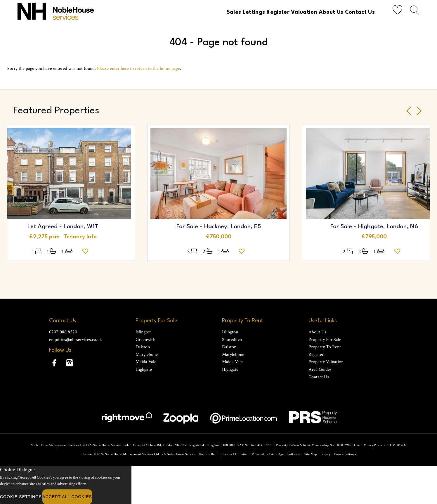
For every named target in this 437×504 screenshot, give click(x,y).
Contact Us (359, 12)
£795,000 (374, 237)
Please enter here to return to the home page (138, 69)
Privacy (325, 454)
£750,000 (219, 237)
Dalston (143, 347)
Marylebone (147, 355)
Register (263, 12)
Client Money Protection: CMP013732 (380, 445)
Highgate (144, 369)
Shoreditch (232, 340)
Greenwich (145, 340)
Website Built (208, 454)
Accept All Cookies (67, 497)
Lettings (235, 12)
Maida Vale (146, 362)
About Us (325, 12)
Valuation (294, 12)
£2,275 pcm (47, 237)
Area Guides (320, 369)
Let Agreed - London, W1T (63, 227)
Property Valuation (326, 362)
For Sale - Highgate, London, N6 (374, 227)
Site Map (311, 454)
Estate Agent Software (284, 454)
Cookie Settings (345, 454)
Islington (144, 332)
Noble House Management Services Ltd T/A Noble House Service (150, 454)
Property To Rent (325, 347)
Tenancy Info (80, 237)
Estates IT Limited (235, 454)
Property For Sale (325, 340)
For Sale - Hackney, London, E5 (219, 227)
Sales (210, 12)
